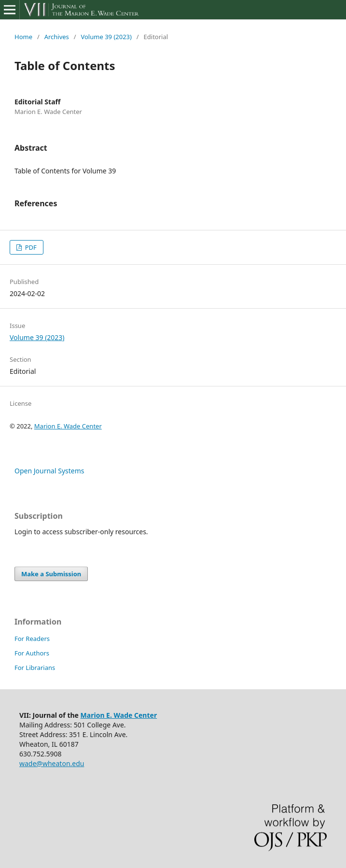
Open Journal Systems (49, 471)
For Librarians (35, 668)
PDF (30, 247)
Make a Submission (51, 574)
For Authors (32, 653)
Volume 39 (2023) (106, 37)
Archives (57, 37)
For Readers (32, 639)
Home (23, 37)
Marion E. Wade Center (68, 426)
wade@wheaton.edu (52, 763)
